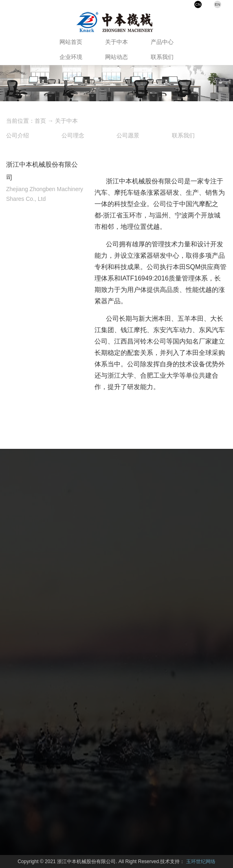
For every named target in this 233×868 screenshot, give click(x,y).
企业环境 (71, 57)
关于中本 (116, 42)
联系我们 (162, 57)
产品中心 (162, 42)
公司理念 (73, 135)
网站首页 (71, 42)
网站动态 (116, 57)
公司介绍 (18, 135)
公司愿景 (128, 135)
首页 (40, 121)
